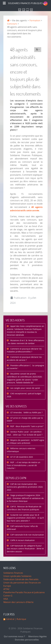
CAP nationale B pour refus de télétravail (22, 528)
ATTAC (7, 589)
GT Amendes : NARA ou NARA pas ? (26, 413)
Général (10, 619)
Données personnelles (26, 640)
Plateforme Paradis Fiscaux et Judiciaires (24, 592)
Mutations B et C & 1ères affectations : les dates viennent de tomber (26, 342)
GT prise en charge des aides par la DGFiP (25, 420)
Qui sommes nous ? (14, 636)
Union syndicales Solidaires (17, 576)
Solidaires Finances (13, 573)
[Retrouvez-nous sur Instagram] (31, 10)
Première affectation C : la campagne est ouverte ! (25, 367)
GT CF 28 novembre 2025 (21, 457)
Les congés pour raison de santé (25, 388)
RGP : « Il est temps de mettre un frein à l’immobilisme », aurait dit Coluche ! (24, 465)
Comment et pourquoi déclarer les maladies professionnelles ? (24, 350)
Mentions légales (37, 636)
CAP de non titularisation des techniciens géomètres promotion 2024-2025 (25, 487)
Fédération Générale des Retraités (21, 579)
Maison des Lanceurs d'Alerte (18, 602)
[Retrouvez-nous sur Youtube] (28, 10)
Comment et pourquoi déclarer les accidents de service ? (24, 359)
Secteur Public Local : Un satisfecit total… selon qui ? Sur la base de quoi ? (25, 433)
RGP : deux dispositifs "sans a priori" (27, 426)
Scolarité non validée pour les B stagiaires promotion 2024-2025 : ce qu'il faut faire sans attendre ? (25, 518)
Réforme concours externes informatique (21, 450)
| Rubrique (20, 619)
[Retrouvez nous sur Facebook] (20, 10)
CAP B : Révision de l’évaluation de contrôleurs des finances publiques (24, 508)
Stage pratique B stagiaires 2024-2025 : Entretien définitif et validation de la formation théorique (25, 498)
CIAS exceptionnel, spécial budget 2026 (24, 395)
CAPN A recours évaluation (22, 540)
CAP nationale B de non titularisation (27, 535)
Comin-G (8, 596)
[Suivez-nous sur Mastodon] (24, 10)
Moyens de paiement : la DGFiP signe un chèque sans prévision (25, 442)
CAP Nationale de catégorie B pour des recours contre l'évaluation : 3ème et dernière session (25, 549)
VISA (6, 599)
